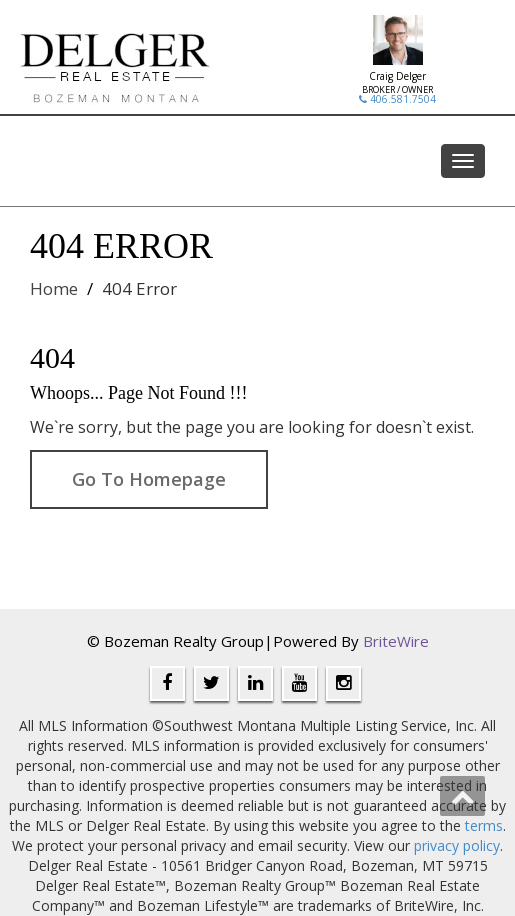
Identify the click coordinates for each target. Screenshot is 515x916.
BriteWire (396, 641)
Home (54, 288)
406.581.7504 (397, 99)
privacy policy (457, 845)
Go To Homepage (149, 479)
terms (484, 825)
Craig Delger (397, 76)
